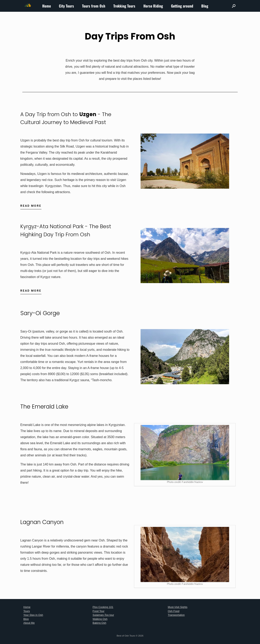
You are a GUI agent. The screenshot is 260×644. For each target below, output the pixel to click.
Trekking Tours (124, 6)
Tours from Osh (94, 6)
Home (47, 6)
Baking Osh (99, 623)
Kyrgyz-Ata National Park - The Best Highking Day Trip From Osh (69, 230)
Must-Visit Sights (178, 607)
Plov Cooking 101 (103, 607)
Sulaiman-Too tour (103, 615)
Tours (27, 611)
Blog (205, 6)
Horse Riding (153, 6)
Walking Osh (100, 619)
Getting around (182, 6)
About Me (29, 623)
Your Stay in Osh (33, 615)
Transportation (176, 615)
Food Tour (99, 611)
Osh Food (174, 611)
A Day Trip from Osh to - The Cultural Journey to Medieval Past (70, 118)
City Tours (66, 6)
